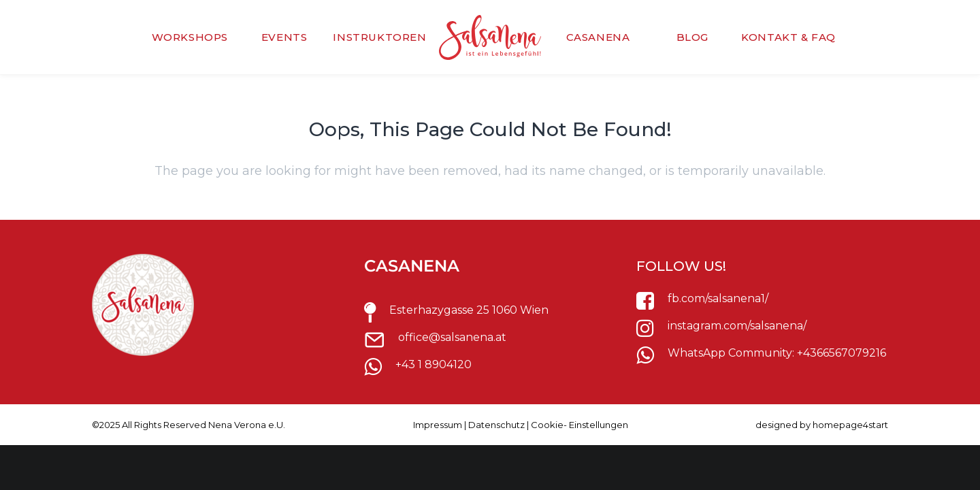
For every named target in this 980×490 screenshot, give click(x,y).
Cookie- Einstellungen (579, 425)
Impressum (438, 425)
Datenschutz (496, 425)
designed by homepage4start (822, 425)
